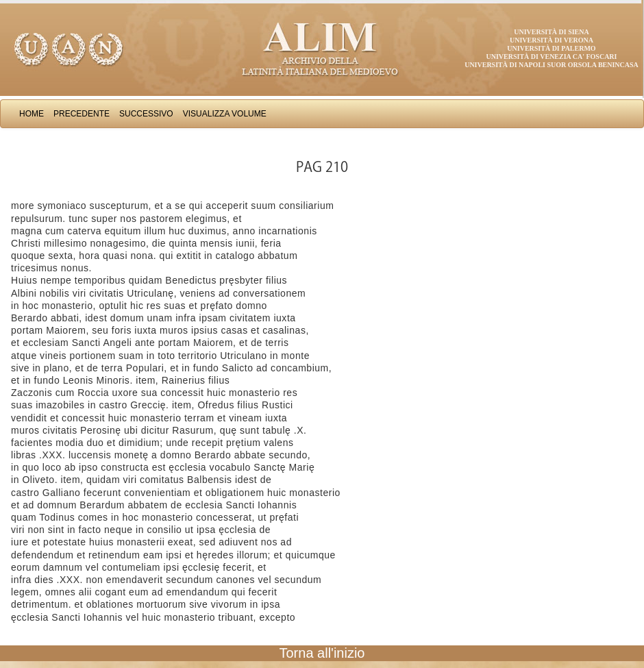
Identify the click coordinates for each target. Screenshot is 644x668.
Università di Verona (552, 40)
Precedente (82, 114)
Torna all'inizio (322, 653)
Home (32, 114)
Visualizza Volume (225, 114)
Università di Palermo (551, 48)
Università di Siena (551, 32)
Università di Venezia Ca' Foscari (552, 57)
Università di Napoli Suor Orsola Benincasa (552, 65)
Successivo (146, 114)
